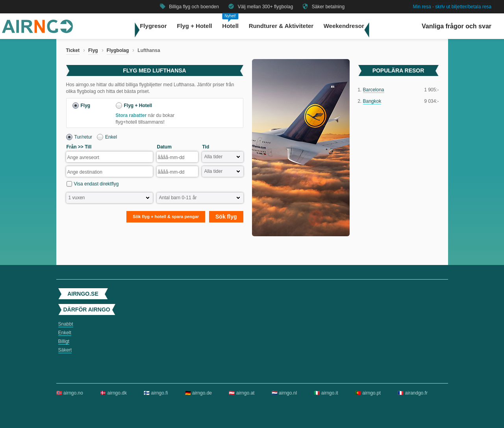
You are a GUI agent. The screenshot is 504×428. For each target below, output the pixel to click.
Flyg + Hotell (195, 26)
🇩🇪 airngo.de (198, 393)
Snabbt (66, 324)
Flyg (93, 50)
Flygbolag (118, 50)
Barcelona (374, 90)
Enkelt (65, 333)
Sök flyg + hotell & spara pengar (166, 217)
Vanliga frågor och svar (457, 26)
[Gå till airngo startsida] (37, 31)
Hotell (230, 26)
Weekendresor (344, 26)
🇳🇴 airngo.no (70, 393)
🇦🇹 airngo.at (242, 393)
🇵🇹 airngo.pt (368, 393)
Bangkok (372, 101)
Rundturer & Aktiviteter (281, 26)
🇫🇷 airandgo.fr (413, 393)
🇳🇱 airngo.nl (284, 393)
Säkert (65, 350)
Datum (164, 147)
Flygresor (153, 26)
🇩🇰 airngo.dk (113, 393)
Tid (206, 147)
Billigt (64, 341)
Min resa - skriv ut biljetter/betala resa (452, 7)
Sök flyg (226, 217)
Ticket (73, 50)
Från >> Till (79, 147)
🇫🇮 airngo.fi (156, 393)
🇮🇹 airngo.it (326, 393)
